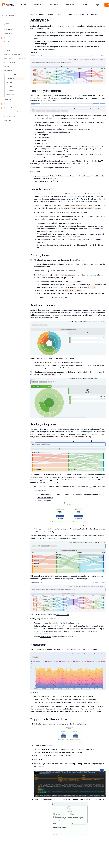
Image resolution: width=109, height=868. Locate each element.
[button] (24, 5)
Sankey (94, 26)
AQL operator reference (70, 237)
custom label (60, 536)
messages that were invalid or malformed (84, 576)
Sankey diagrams (91, 706)
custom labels (51, 365)
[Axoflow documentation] (8, 5)
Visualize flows (39, 623)
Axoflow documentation (56, 14)
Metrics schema (63, 615)
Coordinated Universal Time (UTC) (67, 122)
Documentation (36, 14)
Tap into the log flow (45, 498)
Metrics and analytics (77, 14)
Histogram (38, 29)
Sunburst (101, 26)
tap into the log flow (98, 629)
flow (64, 36)
